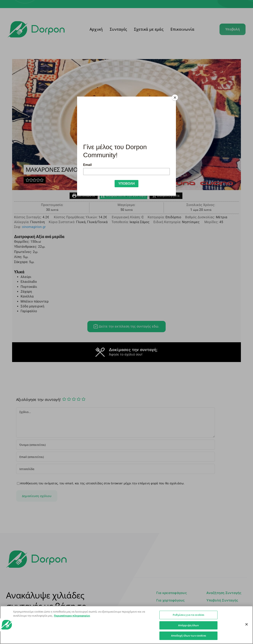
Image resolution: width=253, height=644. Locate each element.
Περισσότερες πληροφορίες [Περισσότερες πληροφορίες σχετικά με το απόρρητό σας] (72, 616)
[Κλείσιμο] (247, 624)
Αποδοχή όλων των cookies (189, 636)
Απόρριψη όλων (189, 625)
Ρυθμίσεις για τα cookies (188, 615)
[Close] (175, 98)
